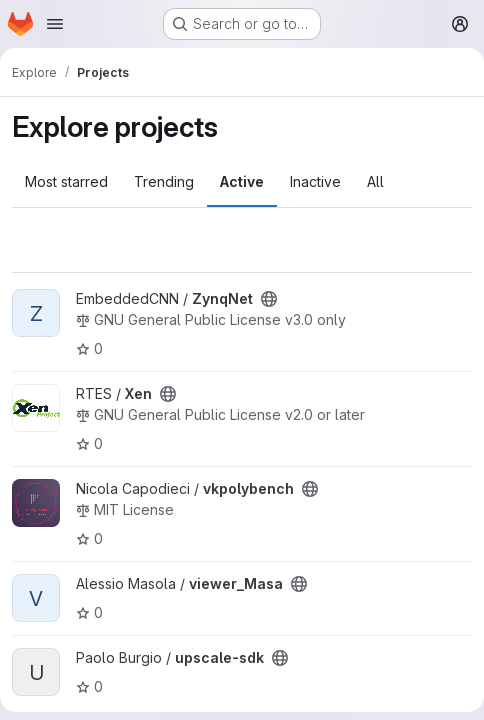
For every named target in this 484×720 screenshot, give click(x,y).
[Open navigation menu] (55, 24)
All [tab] (375, 181)
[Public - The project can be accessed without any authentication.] (269, 299)
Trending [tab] (164, 181)
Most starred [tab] (66, 181)
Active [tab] (242, 181)
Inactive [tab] (315, 181)
